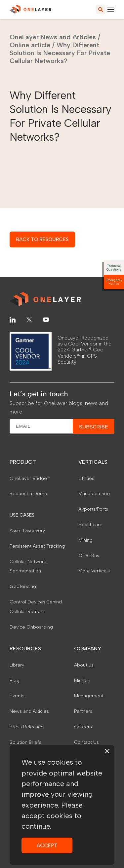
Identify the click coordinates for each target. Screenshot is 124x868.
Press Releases (26, 727)
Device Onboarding (31, 627)
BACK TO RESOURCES (42, 239)
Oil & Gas (89, 556)
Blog (15, 680)
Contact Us (86, 742)
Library (17, 665)
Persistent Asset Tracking (37, 546)
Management (89, 696)
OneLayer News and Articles (53, 37)
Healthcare (90, 524)
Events (17, 696)
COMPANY (88, 649)
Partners (83, 711)
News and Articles (29, 711)
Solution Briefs (25, 742)
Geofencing (23, 586)
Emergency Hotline (114, 282)
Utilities (86, 478)
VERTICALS (93, 462)
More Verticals (94, 571)
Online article (30, 45)
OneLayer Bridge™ (30, 478)
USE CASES (22, 515)
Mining (85, 540)
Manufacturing (94, 493)
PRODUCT (23, 462)
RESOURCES (25, 649)
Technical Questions (114, 268)
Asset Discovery (27, 530)
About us (84, 665)
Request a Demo (28, 493)
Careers (83, 727)
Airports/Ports (93, 509)
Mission (82, 680)
